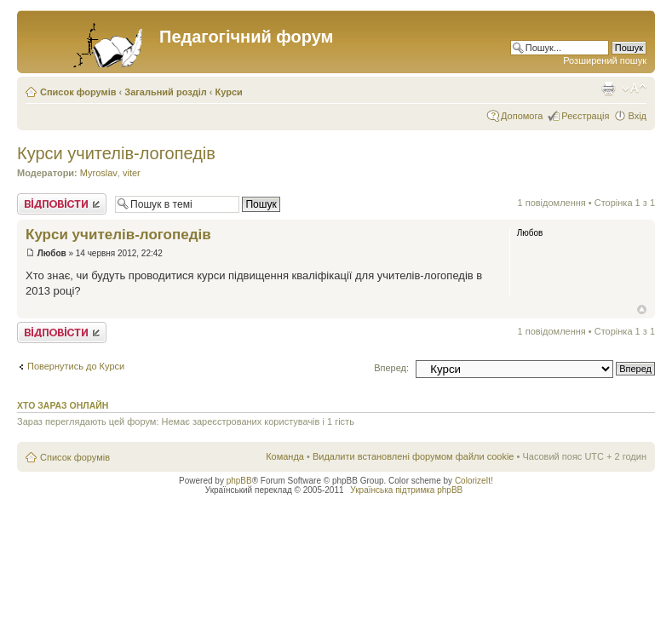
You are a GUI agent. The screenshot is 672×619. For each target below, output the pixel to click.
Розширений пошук (605, 60)
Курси (229, 92)
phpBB (239, 481)
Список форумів (78, 92)
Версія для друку (608, 89)
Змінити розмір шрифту (634, 89)
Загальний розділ (165, 92)
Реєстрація (585, 116)
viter (132, 173)
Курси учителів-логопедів (116, 153)
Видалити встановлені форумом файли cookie (414, 456)
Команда (285, 456)
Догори (642, 309)
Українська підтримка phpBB (406, 490)
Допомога (522, 116)
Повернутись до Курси (76, 366)
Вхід (637, 116)
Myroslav (99, 173)
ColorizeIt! (474, 481)
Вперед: (391, 368)
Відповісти (62, 204)
